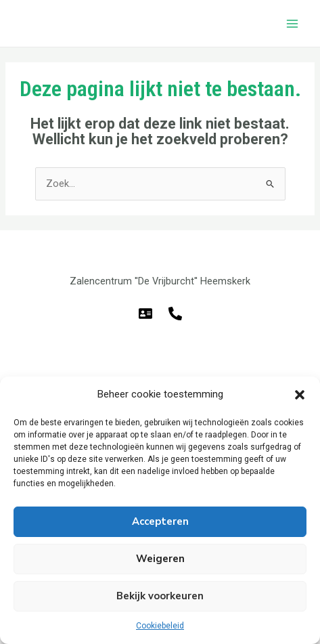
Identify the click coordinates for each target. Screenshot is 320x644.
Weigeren (160, 559)
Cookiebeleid (160, 626)
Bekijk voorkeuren (160, 596)
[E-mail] (145, 314)
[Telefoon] (175, 314)
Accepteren (160, 521)
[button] (300, 395)
